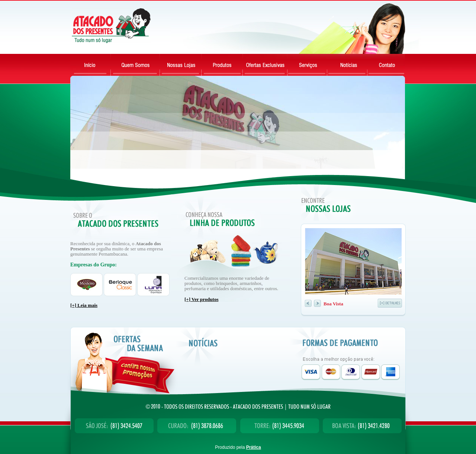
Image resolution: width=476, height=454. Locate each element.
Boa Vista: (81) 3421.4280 (362, 426)
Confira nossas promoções (139, 372)
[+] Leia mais (84, 305)
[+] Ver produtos (201, 299)
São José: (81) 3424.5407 (114, 426)
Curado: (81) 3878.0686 (197, 426)
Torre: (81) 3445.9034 (279, 426)
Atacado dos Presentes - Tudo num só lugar (111, 25)
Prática (254, 447)
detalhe (390, 303)
